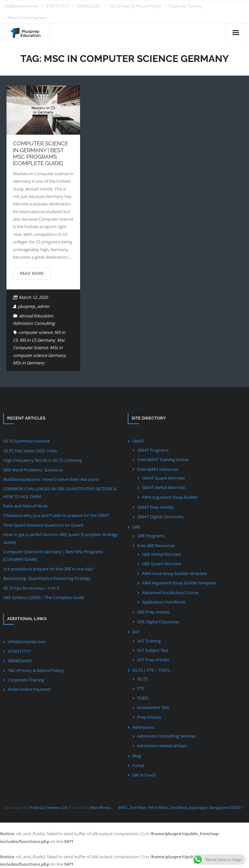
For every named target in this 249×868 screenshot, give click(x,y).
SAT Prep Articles (153, 660)
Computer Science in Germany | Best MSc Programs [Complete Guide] (41, 153)
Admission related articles (162, 746)
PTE (141, 688)
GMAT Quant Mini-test (164, 478)
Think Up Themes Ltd (48, 807)
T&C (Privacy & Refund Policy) (135, 6)
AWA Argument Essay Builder (170, 497)
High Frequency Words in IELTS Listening (42, 460)
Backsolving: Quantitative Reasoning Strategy (47, 578)
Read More (32, 273)
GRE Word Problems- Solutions (33, 470)
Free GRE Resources (156, 545)
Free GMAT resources (158, 469)
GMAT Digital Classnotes (160, 517)
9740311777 (57, 6)
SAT (136, 632)
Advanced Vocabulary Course (170, 593)
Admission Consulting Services (166, 736)
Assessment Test (153, 707)
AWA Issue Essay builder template (174, 573)
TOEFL (143, 698)
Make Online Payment (27, 18)
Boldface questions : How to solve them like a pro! (51, 479)
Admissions (143, 727)
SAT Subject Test (153, 650)
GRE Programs (151, 536)
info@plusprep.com (21, 6)
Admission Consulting (34, 323)
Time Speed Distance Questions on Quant (43, 525)
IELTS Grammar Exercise (26, 441)
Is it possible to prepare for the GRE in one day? (49, 569)
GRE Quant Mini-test (162, 564)
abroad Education (36, 316)
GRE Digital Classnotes (158, 622)
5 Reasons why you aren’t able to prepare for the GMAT (56, 515)
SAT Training (149, 641)
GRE (136, 527)
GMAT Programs (153, 450)
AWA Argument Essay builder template (179, 583)
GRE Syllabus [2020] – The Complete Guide (44, 597)
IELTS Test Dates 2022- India (30, 451)
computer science (36, 332)
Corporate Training (185, 6)
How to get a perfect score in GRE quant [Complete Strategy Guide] (61, 538)
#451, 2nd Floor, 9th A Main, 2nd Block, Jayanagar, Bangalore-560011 (181, 807)
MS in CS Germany (37, 340)
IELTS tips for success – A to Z (31, 588)
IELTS (142, 679)
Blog (136, 756)
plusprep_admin (34, 306)
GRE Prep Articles (154, 612)
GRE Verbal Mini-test (162, 554)
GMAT (138, 441)
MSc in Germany (29, 363)
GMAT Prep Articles (155, 507)
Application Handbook (164, 602)
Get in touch (144, 775)
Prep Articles (149, 717)
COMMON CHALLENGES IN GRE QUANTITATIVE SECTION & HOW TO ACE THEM (60, 492)
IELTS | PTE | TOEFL (151, 670)
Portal (138, 765)
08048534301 (89, 6)
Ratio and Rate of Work (25, 506)
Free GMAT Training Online (163, 459)
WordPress (101, 807)
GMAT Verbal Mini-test (164, 487)
